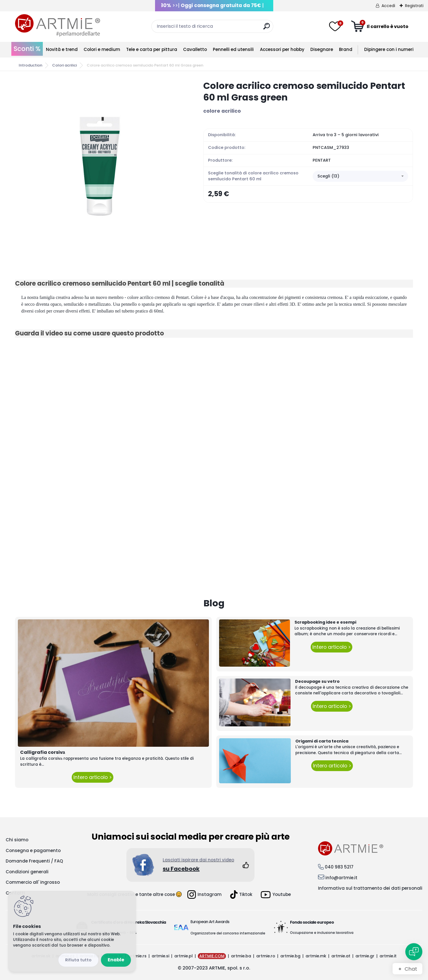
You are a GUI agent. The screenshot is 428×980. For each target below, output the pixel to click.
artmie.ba (241, 956)
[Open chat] (414, 952)
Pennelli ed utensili (233, 49)
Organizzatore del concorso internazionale (228, 933)
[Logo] (58, 25)
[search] (267, 28)
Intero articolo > (93, 777)
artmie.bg (290, 956)
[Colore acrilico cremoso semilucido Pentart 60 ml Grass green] (100, 165)
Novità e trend (62, 49)
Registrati (414, 6)
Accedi (388, 6)
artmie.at (341, 956)
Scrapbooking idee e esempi (325, 622)
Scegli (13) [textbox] (328, 176)
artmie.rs (137, 956)
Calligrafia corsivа (43, 752)
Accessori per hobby (282, 49)
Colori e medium (102, 49)
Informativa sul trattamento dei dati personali (370, 888)
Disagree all (78, 960)
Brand (346, 49)
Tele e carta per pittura (152, 49)
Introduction (30, 65)
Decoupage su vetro (317, 681)
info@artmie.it (341, 878)
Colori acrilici (64, 65)
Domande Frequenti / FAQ (34, 861)
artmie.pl (184, 956)
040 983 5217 (339, 867)
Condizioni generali (27, 872)
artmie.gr (365, 956)
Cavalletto (195, 49)
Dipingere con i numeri (389, 49)
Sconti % (27, 49)
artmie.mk (316, 956)
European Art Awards (210, 922)
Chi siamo (17, 840)
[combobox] (360, 176)
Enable (116, 960)
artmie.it (388, 956)
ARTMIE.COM (212, 956)
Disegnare (322, 49)
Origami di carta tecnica (322, 741)
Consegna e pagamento (33, 850)
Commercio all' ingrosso (33, 882)
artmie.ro (266, 956)
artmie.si (160, 956)
